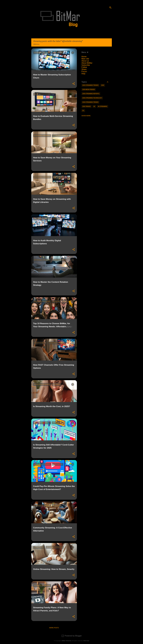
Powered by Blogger (71, 636)
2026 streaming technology (92, 98)
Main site (85, 59)
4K (94, 106)
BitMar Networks (67, 641)
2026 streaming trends (90, 102)
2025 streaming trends (90, 85)
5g (83, 111)
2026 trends (87, 106)
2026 (103, 85)
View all (36, 44)
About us (85, 61)
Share (84, 69)
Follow (84, 67)
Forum (84, 71)
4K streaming (103, 106)
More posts (54, 628)
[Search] (110, 8)
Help (83, 74)
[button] (74, 84)
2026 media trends (89, 89)
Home (84, 57)
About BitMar (87, 63)
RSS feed (86, 641)
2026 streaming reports (91, 94)
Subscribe (86, 65)
